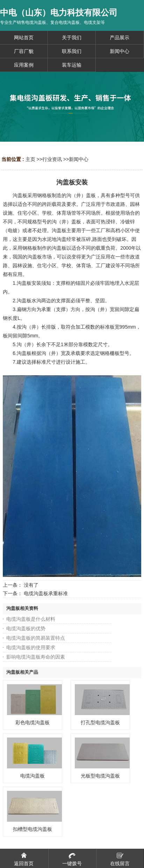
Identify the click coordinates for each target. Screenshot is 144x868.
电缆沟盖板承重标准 (46, 593)
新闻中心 (79, 159)
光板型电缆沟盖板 (100, 776)
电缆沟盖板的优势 (26, 628)
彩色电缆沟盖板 (33, 722)
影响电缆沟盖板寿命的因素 (36, 657)
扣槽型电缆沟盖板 (33, 829)
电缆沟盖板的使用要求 (31, 647)
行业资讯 (52, 159)
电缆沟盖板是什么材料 (31, 619)
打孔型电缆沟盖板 (100, 722)
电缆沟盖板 (33, 776)
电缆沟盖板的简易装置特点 (36, 638)
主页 (30, 159)
